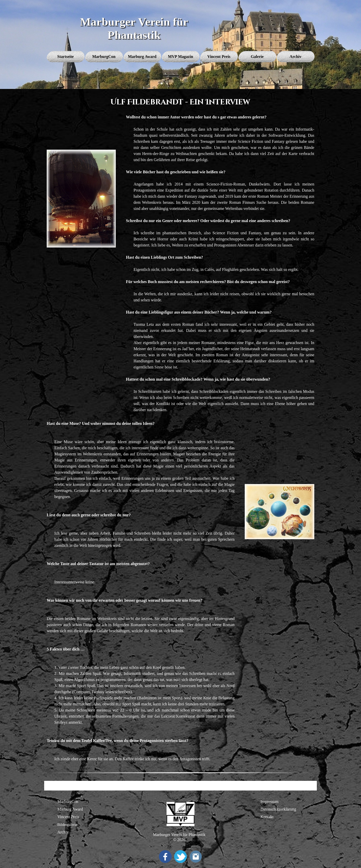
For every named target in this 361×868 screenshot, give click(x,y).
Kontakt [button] (267, 817)
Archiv (63, 832)
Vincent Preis (68, 817)
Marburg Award (70, 809)
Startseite (66, 57)
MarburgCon (68, 802)
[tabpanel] (220, 263)
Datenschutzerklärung (278, 809)
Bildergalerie (67, 825)
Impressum (269, 802)
